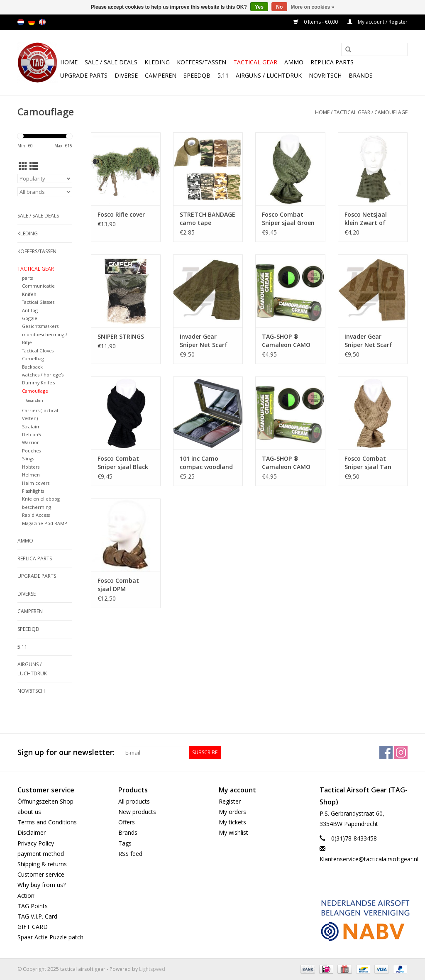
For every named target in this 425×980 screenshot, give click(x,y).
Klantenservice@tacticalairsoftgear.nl (369, 859)
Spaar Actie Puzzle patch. (51, 937)
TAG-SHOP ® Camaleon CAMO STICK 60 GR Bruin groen (288, 341)
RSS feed (130, 854)
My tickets (232, 822)
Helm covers (36, 483)
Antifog (30, 310)
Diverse (126, 75)
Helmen (31, 475)
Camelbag (33, 358)
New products (137, 812)
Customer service (41, 874)
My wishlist (233, 832)
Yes (259, 7)
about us (29, 812)
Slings (28, 458)
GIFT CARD (33, 927)
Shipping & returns (42, 864)
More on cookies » (313, 7)
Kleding (157, 62)
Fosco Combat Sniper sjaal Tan (368, 463)
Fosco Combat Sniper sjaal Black (123, 463)
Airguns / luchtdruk (269, 75)
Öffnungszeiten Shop (45, 801)
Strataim (31, 426)
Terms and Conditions (47, 822)
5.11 (223, 75)
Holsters (31, 467)
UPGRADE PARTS (84, 75)
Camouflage (391, 112)
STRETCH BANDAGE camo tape (208, 219)
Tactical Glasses (38, 302)
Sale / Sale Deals (111, 62)
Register (230, 801)
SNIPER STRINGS (121, 336)
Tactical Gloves (38, 351)
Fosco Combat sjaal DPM (118, 585)
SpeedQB (197, 75)
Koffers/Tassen (202, 62)
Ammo (294, 62)
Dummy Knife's (38, 382)
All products (134, 801)
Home (69, 62)
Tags (125, 843)
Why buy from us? (42, 885)
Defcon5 (31, 434)
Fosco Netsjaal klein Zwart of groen (366, 219)
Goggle (30, 318)
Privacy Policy (36, 843)
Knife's (29, 294)
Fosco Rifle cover (121, 214)
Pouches (31, 451)
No (279, 7)
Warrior (31, 442)
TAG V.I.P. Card (37, 916)
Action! (27, 896)
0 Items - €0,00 (316, 22)
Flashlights (33, 491)
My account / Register (377, 22)
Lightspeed (152, 969)
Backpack (32, 367)
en (42, 22)
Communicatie (38, 286)
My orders (232, 812)
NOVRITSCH (325, 75)
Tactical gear (255, 62)
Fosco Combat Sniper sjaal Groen (288, 219)
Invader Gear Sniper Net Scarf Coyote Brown (368, 341)
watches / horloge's (43, 375)
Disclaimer (32, 832)
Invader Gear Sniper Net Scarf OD (204, 341)
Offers (127, 822)
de (32, 22)
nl (21, 22)
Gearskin (35, 400)
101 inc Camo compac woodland (206, 463)
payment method (41, 854)
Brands (361, 75)
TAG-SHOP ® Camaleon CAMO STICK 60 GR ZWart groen (289, 463)
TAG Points (33, 906)
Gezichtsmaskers (40, 326)
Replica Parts (332, 62)
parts (27, 278)
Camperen (161, 75)
